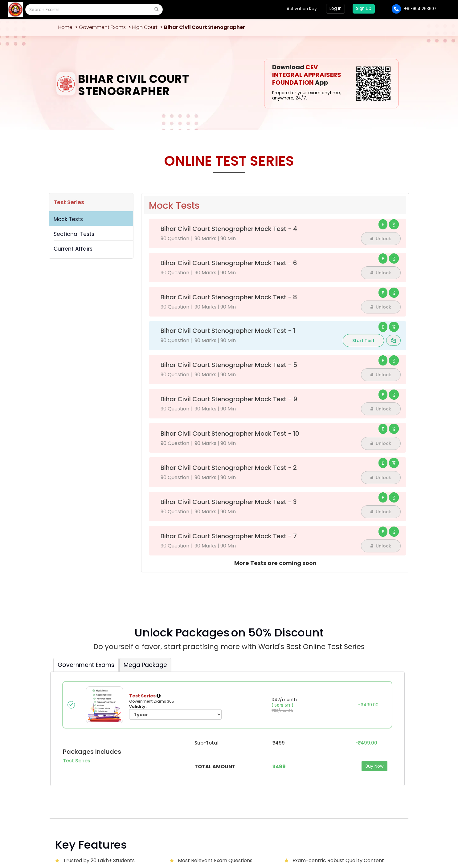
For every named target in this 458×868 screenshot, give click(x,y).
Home (65, 27)
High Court (145, 27)
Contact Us (216, 763)
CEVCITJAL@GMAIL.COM (92, 767)
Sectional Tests (74, 234)
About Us (153, 763)
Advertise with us (282, 763)
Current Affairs (73, 249)
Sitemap (393, 841)
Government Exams (102, 27)
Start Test (363, 341)
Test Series (69, 202)
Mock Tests (68, 219)
